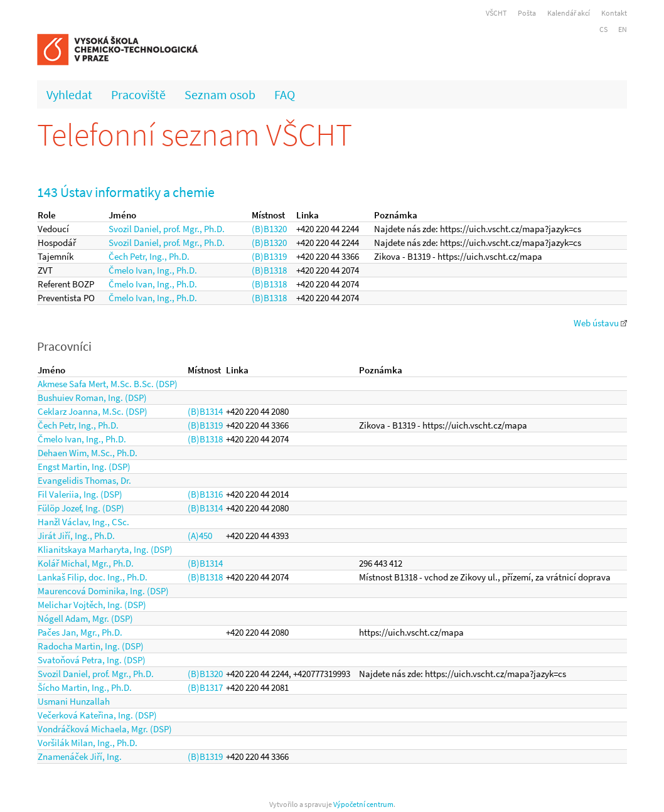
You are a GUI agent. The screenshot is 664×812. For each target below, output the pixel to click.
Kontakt (614, 13)
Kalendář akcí (569, 13)
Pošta (527, 13)
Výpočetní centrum (363, 804)
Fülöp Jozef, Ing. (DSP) (81, 508)
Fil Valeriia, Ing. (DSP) (80, 494)
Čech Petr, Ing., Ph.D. (149, 256)
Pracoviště (138, 94)
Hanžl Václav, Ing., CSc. (83, 522)
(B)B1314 (205, 411)
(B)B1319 (269, 256)
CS (603, 29)
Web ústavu (600, 323)
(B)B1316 (205, 494)
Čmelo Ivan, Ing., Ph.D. (153, 270)
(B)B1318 (269, 270)
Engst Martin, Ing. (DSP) (84, 467)
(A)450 (200, 536)
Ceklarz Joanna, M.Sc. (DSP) (93, 411)
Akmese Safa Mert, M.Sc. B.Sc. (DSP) (108, 384)
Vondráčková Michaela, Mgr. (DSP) (105, 729)
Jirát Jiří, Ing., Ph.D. (76, 536)
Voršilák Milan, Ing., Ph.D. (88, 743)
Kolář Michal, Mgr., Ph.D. (86, 563)
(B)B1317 (205, 687)
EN (623, 29)
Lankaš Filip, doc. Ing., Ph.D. (93, 577)
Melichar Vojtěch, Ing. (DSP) (92, 605)
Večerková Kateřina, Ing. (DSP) (97, 715)
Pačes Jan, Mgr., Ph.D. (80, 632)
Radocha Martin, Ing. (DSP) (91, 646)
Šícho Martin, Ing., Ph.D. (85, 687)
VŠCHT (496, 13)
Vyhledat (69, 94)
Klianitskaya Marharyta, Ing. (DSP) (105, 549)
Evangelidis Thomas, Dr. (84, 480)
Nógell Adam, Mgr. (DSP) (85, 618)
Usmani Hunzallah (74, 701)
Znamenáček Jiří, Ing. (80, 756)
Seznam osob (220, 94)
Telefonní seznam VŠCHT (195, 135)
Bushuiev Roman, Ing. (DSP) (92, 398)
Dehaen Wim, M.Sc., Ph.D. (88, 453)
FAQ (285, 94)
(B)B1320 (269, 229)
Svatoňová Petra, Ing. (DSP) (92, 660)
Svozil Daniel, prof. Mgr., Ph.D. (167, 229)
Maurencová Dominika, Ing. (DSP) (103, 591)
